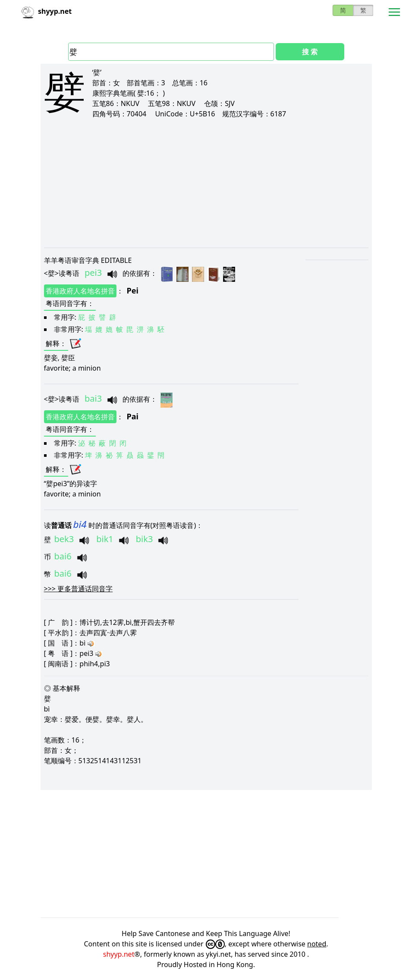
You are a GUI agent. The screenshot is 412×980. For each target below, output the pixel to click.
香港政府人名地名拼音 (80, 291)
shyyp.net (119, 954)
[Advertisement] (206, 183)
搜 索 (310, 52)
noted (317, 944)
